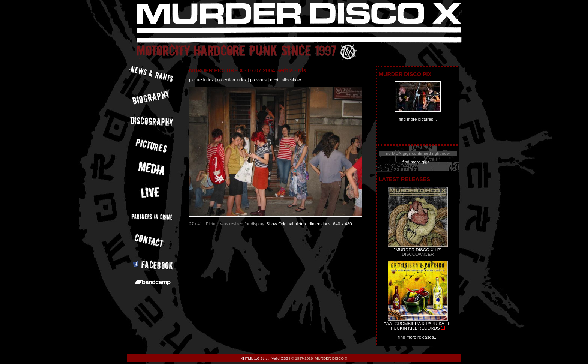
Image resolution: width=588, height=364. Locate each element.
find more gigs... (418, 162)
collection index (232, 80)
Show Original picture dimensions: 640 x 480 (309, 224)
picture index (201, 80)
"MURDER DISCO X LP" (418, 250)
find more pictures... (418, 119)
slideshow (292, 80)
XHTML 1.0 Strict (255, 358)
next (274, 80)
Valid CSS (280, 358)
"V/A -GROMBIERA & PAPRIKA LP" (418, 324)
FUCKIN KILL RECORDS (415, 328)
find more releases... (418, 337)
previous (258, 80)
